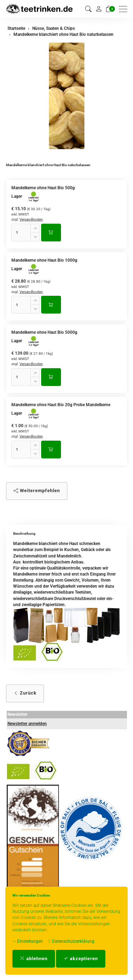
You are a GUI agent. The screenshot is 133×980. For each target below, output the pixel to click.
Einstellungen (28, 941)
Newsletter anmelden (27, 724)
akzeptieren (81, 959)
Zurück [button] (25, 693)
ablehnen (34, 959)
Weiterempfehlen (37, 491)
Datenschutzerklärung (71, 941)
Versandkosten (31, 219)
